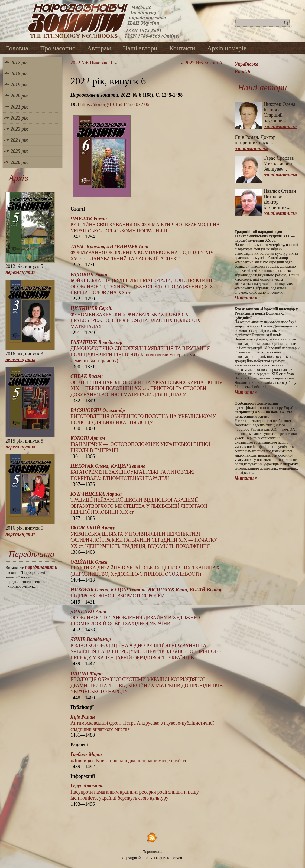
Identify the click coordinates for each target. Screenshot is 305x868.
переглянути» (20, 272)
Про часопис (58, 48)
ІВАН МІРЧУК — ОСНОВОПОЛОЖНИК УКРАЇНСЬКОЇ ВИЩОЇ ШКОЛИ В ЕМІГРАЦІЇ (140, 444)
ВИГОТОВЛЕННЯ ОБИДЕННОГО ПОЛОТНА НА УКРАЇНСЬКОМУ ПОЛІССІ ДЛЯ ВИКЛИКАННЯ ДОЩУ (143, 416)
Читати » (246, 298)
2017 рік (19, 63)
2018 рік (19, 74)
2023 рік (19, 129)
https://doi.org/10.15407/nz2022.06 (115, 104)
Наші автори (140, 48)
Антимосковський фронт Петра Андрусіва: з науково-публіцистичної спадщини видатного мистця (142, 723)
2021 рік (19, 107)
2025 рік (19, 151)
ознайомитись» (280, 126)
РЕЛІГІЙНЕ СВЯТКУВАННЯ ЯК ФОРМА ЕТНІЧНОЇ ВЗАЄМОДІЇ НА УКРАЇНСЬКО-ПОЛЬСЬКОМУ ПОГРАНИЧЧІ (145, 225)
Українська (246, 64)
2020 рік (19, 96)
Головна (17, 48)
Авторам (99, 48)
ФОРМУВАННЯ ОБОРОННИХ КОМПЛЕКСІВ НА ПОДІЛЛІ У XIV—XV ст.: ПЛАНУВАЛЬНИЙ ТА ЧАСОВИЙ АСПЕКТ (145, 253)
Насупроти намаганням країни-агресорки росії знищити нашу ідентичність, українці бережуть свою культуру (135, 792)
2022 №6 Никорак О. (92, 63)
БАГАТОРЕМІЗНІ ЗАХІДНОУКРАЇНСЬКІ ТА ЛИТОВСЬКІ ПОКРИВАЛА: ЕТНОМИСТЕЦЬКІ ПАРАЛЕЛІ (133, 472)
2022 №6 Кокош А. (204, 63)
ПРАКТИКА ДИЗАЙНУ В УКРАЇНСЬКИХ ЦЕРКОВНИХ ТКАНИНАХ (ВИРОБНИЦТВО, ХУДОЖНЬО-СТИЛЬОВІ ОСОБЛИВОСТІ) (145, 568)
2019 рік (19, 85)
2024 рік (19, 140)
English (242, 72)
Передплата (153, 852)
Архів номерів (227, 48)
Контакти (182, 48)
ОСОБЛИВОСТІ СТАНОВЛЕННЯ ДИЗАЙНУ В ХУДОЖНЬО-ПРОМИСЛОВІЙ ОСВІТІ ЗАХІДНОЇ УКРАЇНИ (136, 618)
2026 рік (19, 162)
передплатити (41, 567)
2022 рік (19, 118)
